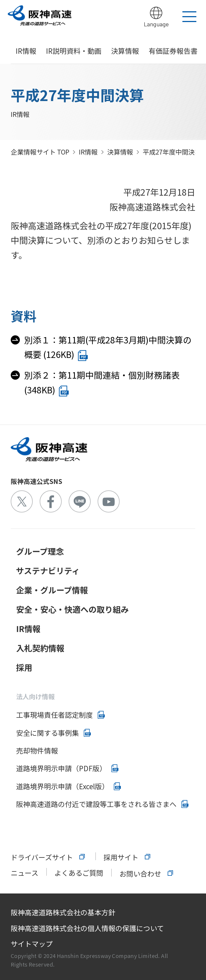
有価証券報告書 (173, 51)
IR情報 (26, 51)
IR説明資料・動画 (74, 51)
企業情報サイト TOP (40, 152)
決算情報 (125, 51)
